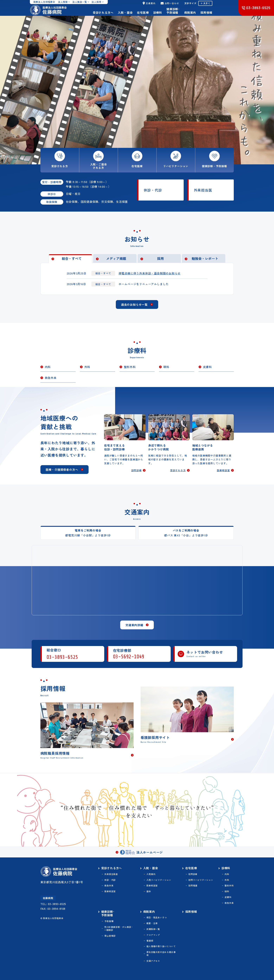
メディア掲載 (116, 258)
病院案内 (190, 12)
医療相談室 (223, 470)
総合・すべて (72, 258)
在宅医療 (143, 12)
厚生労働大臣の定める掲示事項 (161, 954)
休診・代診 (153, 190)
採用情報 (206, 12)
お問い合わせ (170, 3)
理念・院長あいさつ (157, 917)
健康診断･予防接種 (173, 11)
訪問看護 (193, 886)
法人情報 (63, 2)
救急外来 (51, 378)
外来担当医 (203, 190)
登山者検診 (110, 936)
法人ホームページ (141, 852)
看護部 (150, 941)
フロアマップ (153, 935)
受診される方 (178, 470)
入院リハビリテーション (159, 880)
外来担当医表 (111, 874)
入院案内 (151, 874)
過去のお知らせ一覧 (134, 304)
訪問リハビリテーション (201, 880)
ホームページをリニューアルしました (144, 284)
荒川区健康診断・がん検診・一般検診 (119, 928)
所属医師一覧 (153, 929)
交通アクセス (153, 961)
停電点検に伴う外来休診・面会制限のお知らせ (150, 273)
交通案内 (149, 3)
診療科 (158, 12)
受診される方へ (103, 12)
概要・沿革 (152, 923)
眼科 (166, 367)
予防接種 (109, 921)
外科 (87, 367)
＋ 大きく (205, 3)
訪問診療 (136, 470)
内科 (48, 367)
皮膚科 (207, 367)
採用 (160, 258)
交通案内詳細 (134, 625)
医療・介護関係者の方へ (62, 470)
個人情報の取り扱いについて (161, 946)
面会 (149, 891)
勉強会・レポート (205, 258)
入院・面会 (125, 12)
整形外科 (130, 367)
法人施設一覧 (80, 2)
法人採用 (96, 2)
